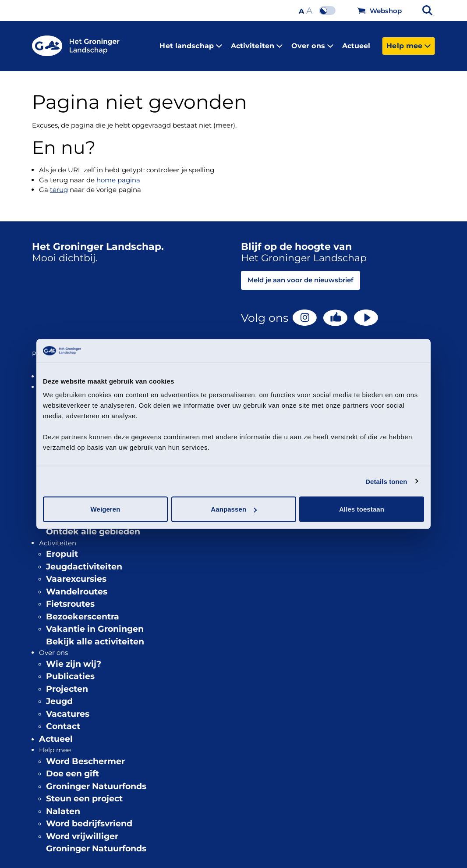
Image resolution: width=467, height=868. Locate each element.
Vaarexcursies (76, 572)
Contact (63, 720)
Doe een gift (73, 767)
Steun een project (84, 792)
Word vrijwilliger (82, 829)
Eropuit (62, 547)
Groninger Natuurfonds (96, 779)
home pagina (118, 173)
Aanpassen (234, 509)
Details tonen (386, 481)
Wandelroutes (77, 585)
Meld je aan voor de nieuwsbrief (301, 273)
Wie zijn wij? (74, 657)
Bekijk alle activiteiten (95, 635)
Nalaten (63, 804)
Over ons (312, 42)
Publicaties (70, 670)
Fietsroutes (70, 597)
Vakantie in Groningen (95, 622)
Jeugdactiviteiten (84, 560)
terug (59, 183)
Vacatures (68, 707)
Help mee (409, 42)
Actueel (356, 42)
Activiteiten (257, 42)
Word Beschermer (85, 754)
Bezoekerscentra (83, 610)
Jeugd (59, 695)
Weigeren (105, 509)
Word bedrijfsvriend (89, 817)
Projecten (67, 682)
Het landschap (191, 42)
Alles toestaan (362, 509)
